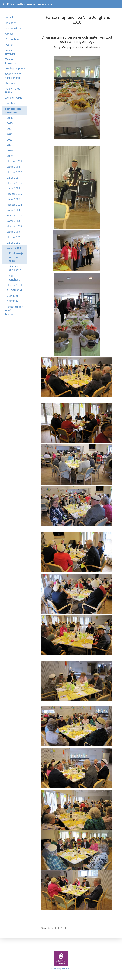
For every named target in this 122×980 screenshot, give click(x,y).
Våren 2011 (13, 243)
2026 (10, 118)
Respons (10, 83)
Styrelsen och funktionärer (13, 76)
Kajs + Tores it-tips (13, 90)
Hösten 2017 (14, 172)
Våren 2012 (13, 232)
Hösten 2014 (14, 205)
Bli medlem (12, 39)
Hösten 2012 (14, 226)
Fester (9, 45)
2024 (10, 129)
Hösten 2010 (14, 285)
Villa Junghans (14, 278)
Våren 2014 (13, 210)
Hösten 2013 (14, 215)
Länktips (10, 103)
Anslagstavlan (14, 98)
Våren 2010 (14, 248)
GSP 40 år (13, 296)
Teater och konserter (12, 61)
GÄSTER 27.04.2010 (15, 268)
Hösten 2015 (14, 194)
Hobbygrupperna (15, 68)
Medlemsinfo (13, 28)
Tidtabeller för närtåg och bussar (14, 310)
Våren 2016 (13, 188)
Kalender (11, 23)
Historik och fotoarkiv (13, 111)
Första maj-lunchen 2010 (16, 257)
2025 (10, 123)
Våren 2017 (13, 177)
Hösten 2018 (14, 161)
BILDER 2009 (15, 290)
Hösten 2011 (14, 237)
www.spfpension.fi (61, 969)
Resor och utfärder (11, 52)
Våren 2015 (13, 199)
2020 (10, 150)
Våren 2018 (13, 167)
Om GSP (10, 34)
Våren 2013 (13, 221)
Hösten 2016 (14, 183)
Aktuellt (10, 17)
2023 (10, 134)
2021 (10, 145)
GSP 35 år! (13, 301)
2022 (10, 140)
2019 (10, 156)
